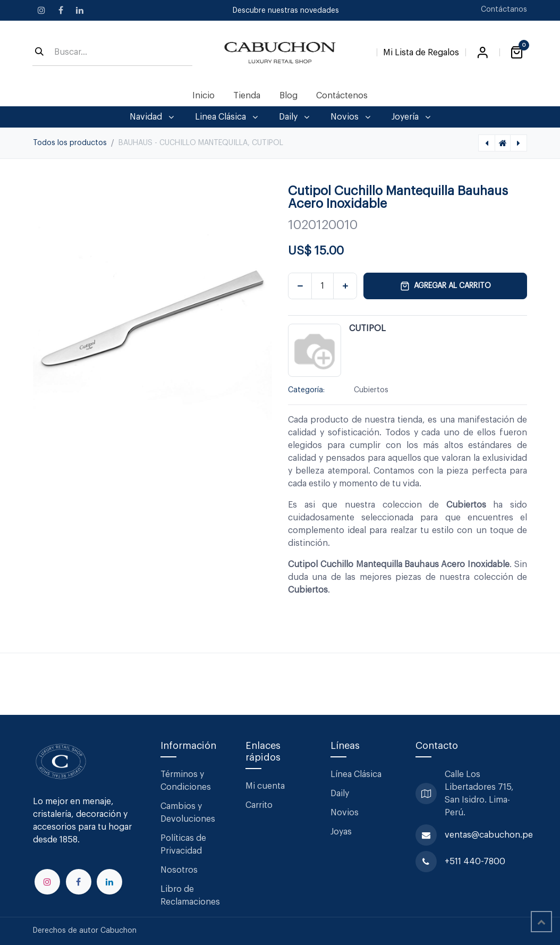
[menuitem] (204, 96)
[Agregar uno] (345, 286)
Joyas (341, 832)
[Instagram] (41, 10)
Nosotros (179, 870)
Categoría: (306, 390)
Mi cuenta (265, 786)
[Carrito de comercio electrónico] (516, 53)
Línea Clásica (356, 774)
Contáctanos (504, 10)
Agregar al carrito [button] (446, 286)
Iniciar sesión (482, 53)
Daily (340, 794)
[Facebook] (61, 10)
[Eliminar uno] (300, 286)
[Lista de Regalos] (421, 50)
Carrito (259, 805)
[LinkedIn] (80, 10)
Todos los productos (70, 143)
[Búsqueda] (39, 53)
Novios (345, 813)
